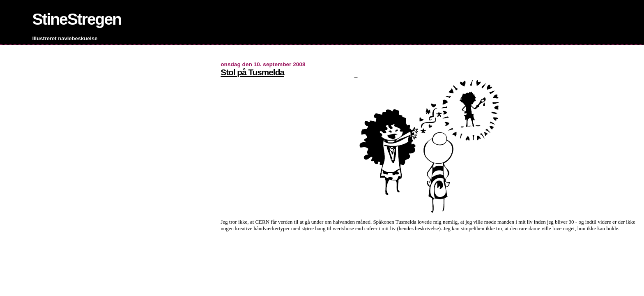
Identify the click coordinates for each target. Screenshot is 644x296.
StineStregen (77, 19)
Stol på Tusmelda (252, 72)
